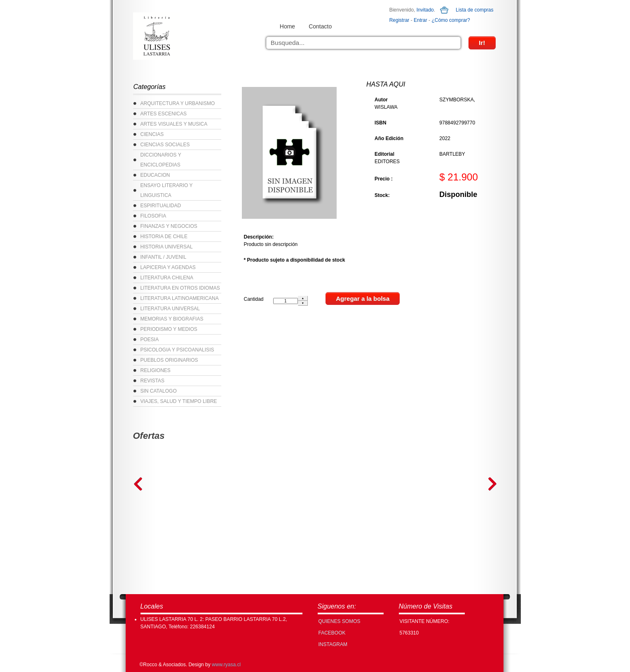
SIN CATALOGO (159, 391)
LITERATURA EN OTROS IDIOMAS (180, 288)
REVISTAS (152, 381)
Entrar (420, 20)
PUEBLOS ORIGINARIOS (169, 360)
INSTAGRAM (333, 644)
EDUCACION (155, 175)
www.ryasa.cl (226, 665)
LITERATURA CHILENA (167, 278)
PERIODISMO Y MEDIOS (169, 329)
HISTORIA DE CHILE (164, 236)
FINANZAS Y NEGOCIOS (169, 226)
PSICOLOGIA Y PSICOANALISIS (177, 350)
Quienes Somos (340, 621)
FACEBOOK (332, 633)
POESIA (150, 340)
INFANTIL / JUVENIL (164, 257)
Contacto (320, 26)
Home (287, 26)
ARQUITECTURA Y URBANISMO (178, 103)
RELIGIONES (156, 370)
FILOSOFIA (153, 216)
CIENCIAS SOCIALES (165, 145)
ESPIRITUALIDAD (161, 206)
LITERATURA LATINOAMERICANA (180, 298)
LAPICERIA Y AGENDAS (168, 267)
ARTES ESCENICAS (164, 114)
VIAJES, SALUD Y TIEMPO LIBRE (179, 401)
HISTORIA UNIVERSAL (167, 247)
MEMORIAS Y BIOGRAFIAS (172, 319)
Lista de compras (474, 10)
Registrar (399, 20)
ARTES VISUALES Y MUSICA (174, 124)
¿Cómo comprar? (451, 20)
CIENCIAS (152, 134)
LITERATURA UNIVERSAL (170, 309)
